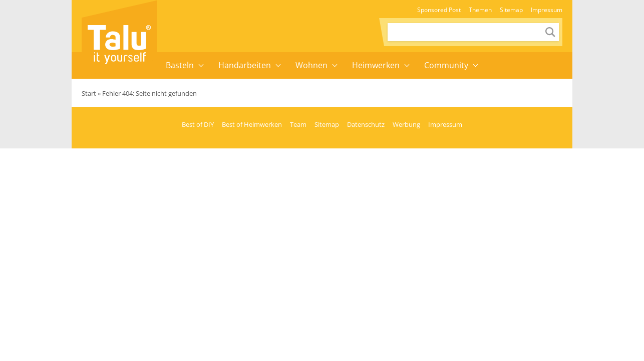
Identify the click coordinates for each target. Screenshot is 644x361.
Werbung (406, 124)
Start (89, 93)
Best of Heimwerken (252, 124)
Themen (480, 10)
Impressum (547, 10)
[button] (201, 65)
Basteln (180, 65)
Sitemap (511, 10)
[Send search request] (550, 32)
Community (446, 65)
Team (298, 124)
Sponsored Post (439, 10)
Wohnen (311, 65)
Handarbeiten (245, 65)
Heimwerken (376, 65)
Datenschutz (366, 124)
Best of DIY (198, 124)
